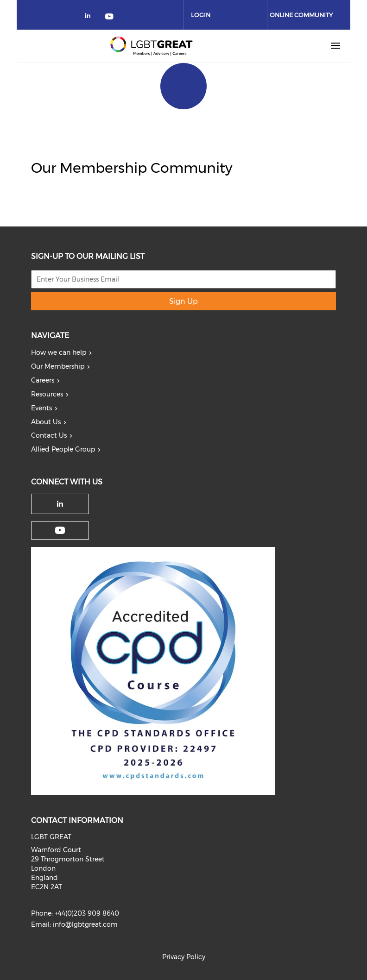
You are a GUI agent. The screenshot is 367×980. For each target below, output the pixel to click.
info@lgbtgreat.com (85, 924)
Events (41, 408)
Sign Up (183, 301)
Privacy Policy (184, 957)
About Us (46, 422)
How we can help (59, 352)
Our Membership (58, 366)
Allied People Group (63, 449)
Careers (43, 380)
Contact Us (49, 435)
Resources (47, 394)
